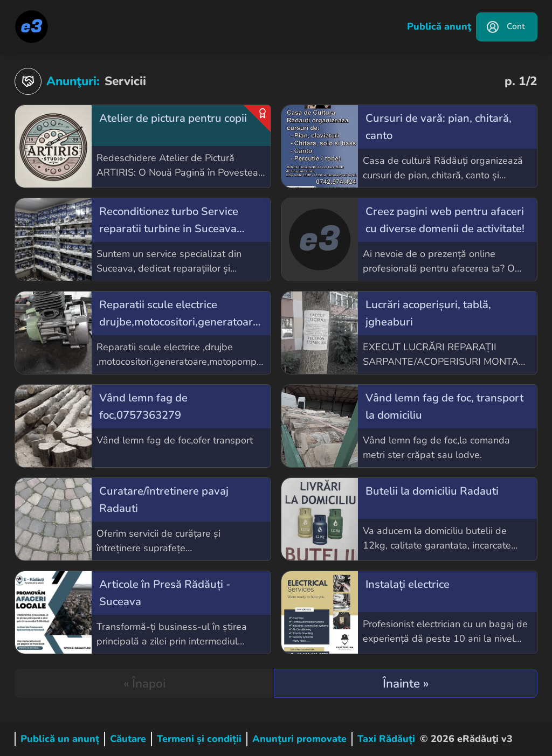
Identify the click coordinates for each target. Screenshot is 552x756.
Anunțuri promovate (299, 739)
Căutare (128, 739)
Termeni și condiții (199, 739)
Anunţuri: (57, 81)
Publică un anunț (60, 739)
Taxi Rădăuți (386, 739)
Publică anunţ (439, 26)
